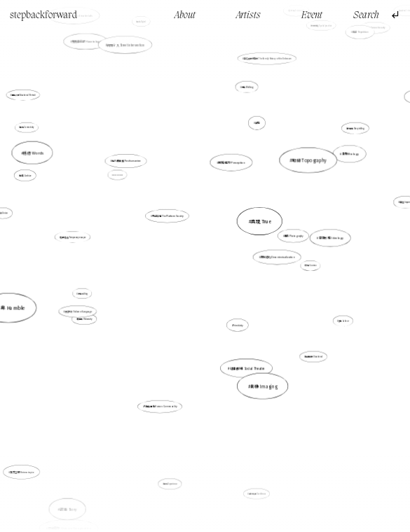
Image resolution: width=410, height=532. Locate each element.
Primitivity (238, 324)
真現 (256, 126)
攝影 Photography (292, 237)
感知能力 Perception (232, 162)
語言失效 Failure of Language (81, 310)
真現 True (261, 221)
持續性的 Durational (314, 356)
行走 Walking (247, 87)
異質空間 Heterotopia (27, 467)
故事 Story (68, 509)
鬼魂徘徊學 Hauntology (87, 43)
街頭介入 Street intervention (125, 45)
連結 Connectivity (27, 127)
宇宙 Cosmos (310, 266)
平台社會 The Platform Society (168, 217)
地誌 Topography (309, 160)
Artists (248, 15)
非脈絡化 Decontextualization (277, 257)
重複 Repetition (361, 32)
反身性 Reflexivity (84, 319)
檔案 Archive (28, 176)
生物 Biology (349, 155)
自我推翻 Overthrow (257, 493)
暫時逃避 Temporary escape (76, 237)
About (185, 15)
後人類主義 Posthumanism (130, 167)
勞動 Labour (344, 321)
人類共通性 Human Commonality (160, 406)
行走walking (83, 293)
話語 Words (33, 153)
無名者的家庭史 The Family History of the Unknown (265, 65)
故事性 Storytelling (355, 129)
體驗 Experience (171, 479)
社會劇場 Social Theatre (247, 368)
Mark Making (118, 175)
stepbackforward (43, 15)
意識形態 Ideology (323, 239)
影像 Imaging (264, 386)
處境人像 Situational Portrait (23, 95)
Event (312, 15)
